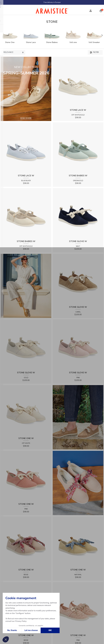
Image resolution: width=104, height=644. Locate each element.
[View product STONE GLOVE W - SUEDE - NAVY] (78, 213)
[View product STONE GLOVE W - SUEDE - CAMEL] (78, 279)
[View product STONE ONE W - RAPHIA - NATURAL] (78, 542)
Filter (94, 52)
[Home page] (52, 12)
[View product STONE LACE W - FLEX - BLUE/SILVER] (26, 148)
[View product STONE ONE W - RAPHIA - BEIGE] (26, 542)
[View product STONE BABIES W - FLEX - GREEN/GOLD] (78, 148)
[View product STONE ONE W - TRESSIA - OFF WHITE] (26, 410)
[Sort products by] (13, 52)
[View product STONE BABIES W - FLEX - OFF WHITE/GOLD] (26, 213)
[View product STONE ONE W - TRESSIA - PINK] (26, 476)
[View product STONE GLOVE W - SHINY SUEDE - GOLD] (26, 345)
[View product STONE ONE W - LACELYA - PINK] (78, 607)
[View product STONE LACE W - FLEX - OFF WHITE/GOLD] (78, 82)
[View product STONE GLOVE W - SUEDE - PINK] (78, 345)
